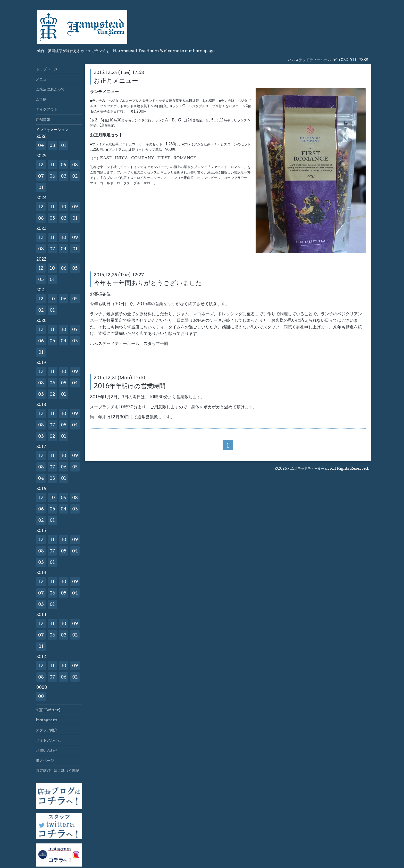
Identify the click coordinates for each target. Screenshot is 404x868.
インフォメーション (52, 129)
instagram (47, 720)
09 (64, 165)
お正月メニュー (116, 80)
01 (64, 145)
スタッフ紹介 (47, 730)
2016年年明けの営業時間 (130, 386)
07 (41, 176)
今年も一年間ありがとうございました (148, 283)
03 (52, 145)
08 (75, 165)
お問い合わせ (47, 750)
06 (52, 176)
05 (52, 218)
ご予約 (41, 99)
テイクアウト (47, 109)
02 (75, 176)
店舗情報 (43, 119)
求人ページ (45, 760)
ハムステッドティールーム (308, 468)
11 (52, 165)
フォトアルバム (48, 740)
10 (64, 207)
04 (41, 145)
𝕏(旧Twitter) (48, 710)
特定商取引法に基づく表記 (57, 770)
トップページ (47, 69)
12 (41, 165)
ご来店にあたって (50, 89)
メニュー (43, 79)
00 (41, 696)
